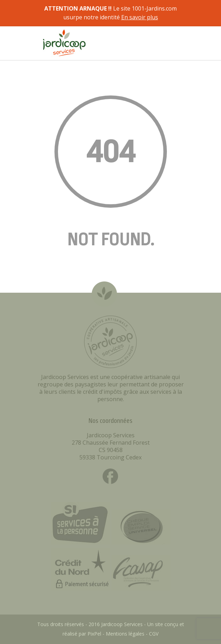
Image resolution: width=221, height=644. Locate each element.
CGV (154, 634)
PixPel (94, 634)
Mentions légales (125, 634)
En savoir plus (140, 17)
